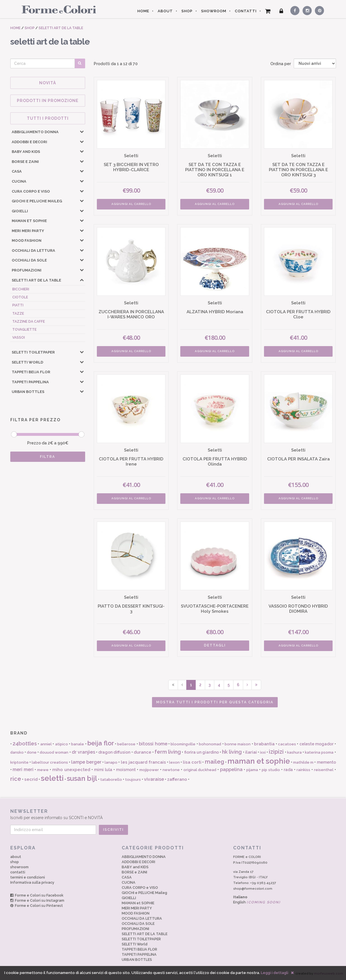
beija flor (101, 743)
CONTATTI (246, 11)
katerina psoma (319, 752)
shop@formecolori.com (253, 889)
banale (78, 744)
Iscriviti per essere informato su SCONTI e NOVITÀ (173, 814)
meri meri (23, 770)
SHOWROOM (214, 11)
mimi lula (103, 770)
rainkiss (303, 770)
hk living (232, 752)
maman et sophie (259, 761)
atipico (62, 744)
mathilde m (303, 762)
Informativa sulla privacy (32, 882)
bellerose (126, 744)
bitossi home (153, 744)
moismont (126, 770)
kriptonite (19, 762)
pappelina (231, 770)
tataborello (111, 780)
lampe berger (86, 762)
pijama (252, 770)
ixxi (263, 752)
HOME (143, 11)
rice (16, 779)
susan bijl (82, 778)
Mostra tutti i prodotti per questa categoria (215, 702)
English (257, 902)
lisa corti (192, 762)
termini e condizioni (28, 877)
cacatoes (287, 744)
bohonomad (210, 744)
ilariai (251, 752)
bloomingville (183, 744)
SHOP (187, 11)
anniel (46, 744)
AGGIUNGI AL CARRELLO (131, 204)
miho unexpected (71, 770)
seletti (52, 778)
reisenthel (324, 770)
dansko (17, 752)
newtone (171, 770)
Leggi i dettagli (275, 973)
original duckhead (200, 770)
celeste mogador (316, 744)
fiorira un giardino (202, 752)
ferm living (168, 752)
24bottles (25, 744)
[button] (82, 131)
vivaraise (154, 779)
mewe (43, 770)
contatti (18, 872)
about (16, 857)
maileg (215, 762)
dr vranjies (83, 752)
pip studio (271, 770)
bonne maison (238, 744)
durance (143, 752)
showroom (19, 867)
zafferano (177, 779)
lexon (174, 762)
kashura (294, 752)
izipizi (276, 752)
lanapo (111, 762)
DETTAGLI (215, 645)
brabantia (264, 744)
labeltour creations (50, 762)
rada (288, 770)
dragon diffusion (114, 752)
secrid (31, 779)
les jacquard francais (143, 762)
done (32, 752)
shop (15, 862)
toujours (133, 780)
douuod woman (54, 752)
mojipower (149, 770)
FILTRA (48, 457)
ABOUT (165, 11)
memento (326, 762)
